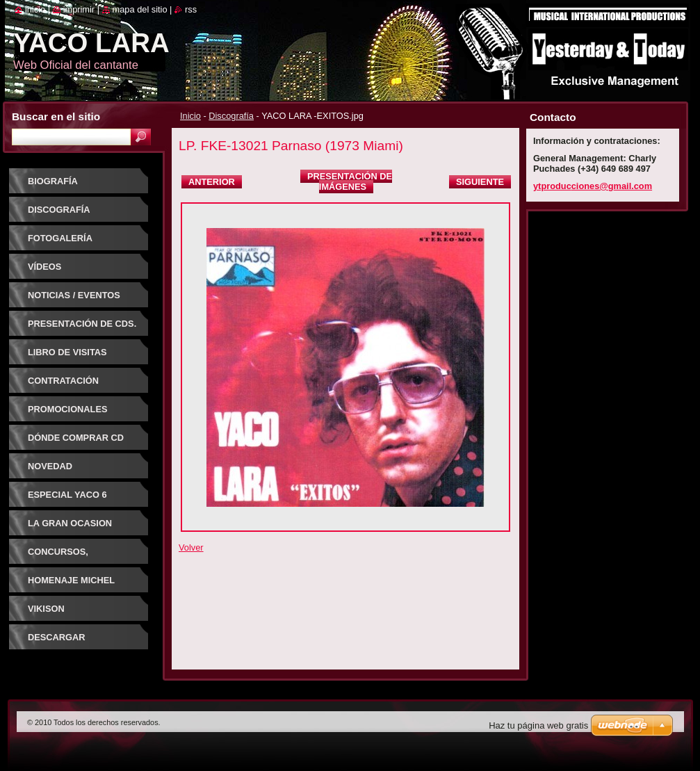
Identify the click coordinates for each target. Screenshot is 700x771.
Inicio (190, 116)
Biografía (53, 181)
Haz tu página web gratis (538, 725)
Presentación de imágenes (350, 181)
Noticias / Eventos (74, 295)
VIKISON (46, 609)
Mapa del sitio (140, 9)
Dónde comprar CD (76, 438)
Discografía (231, 116)
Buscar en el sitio (56, 116)
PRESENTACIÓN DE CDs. (82, 324)
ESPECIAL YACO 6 (67, 495)
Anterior (212, 182)
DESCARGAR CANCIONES (56, 642)
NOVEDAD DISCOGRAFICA (62, 471)
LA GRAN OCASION (70, 523)
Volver (191, 547)
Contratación (63, 381)
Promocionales (67, 409)
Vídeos (44, 267)
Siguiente (480, 182)
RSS (191, 9)
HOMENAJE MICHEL (71, 580)
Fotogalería (60, 238)
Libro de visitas (67, 352)
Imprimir (79, 9)
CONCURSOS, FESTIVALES (58, 557)
